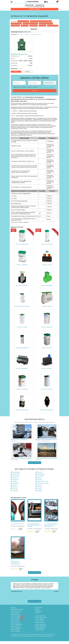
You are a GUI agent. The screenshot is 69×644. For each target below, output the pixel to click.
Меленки (15, 480)
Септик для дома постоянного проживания (41, 21)
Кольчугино (16, 479)
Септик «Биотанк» (16, 626)
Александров (16, 475)
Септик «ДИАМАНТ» (16, 631)
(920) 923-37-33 (40, 5)
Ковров (39, 488)
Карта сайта (35, 639)
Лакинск (40, 490)
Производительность (36, 35)
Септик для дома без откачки (30, 23)
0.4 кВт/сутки (42, 26)
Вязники (40, 475)
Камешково (16, 477)
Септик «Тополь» (15, 634)
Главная (13, 13)
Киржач (15, 488)
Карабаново (41, 477)
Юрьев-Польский (42, 484)
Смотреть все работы (35, 465)
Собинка (40, 482)
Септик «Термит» (16, 632)
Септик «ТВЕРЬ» (39, 622)
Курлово (15, 490)
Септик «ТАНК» (15, 624)
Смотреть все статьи (35, 575)
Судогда (40, 493)
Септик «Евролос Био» (41, 620)
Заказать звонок (34, 9)
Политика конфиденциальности (46, 639)
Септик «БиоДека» (16, 619)
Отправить (35, 91)
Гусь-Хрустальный (43, 486)
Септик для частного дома (46, 23)
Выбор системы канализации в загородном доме (16, 565)
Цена (21, 35)
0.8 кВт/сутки (25, 26)
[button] (24, 600)
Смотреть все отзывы (34, 604)
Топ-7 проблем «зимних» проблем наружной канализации (51, 528)
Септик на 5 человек (16, 23)
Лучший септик (34, 26)
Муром (39, 480)
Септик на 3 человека (23, 21)
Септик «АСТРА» (15, 629)
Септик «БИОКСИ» (40, 625)
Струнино (15, 493)
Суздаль (15, 484)
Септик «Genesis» (15, 622)
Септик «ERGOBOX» (40, 619)
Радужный (15, 482)
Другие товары (15, 615)
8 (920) (51, 637)
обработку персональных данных (46, 87)
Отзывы (37, 612)
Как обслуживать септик (17, 527)
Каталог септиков (21, 13)
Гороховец (16, 486)
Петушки (15, 492)
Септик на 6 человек (53, 26)
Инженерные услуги (16, 614)
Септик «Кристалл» (40, 631)
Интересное (38, 614)
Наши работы (39, 610)
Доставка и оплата (16, 617)
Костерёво (40, 479)
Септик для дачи (15, 26)
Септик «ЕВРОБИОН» (16, 628)
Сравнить (27, 72)
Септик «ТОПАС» (40, 624)
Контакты (38, 615)
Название (27, 35)
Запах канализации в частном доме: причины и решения (34, 528)
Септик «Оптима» (16, 621)
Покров (39, 492)
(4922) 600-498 (29, 5)
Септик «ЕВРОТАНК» (41, 629)
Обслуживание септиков (17, 612)
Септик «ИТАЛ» (39, 632)
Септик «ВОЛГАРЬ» (40, 628)
